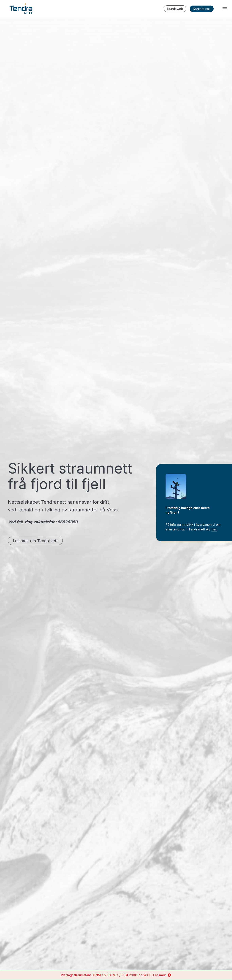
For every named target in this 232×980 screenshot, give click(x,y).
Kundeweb (175, 9)
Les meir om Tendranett (35, 541)
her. (214, 529)
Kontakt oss (202, 9)
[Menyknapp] (225, 9)
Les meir (162, 975)
